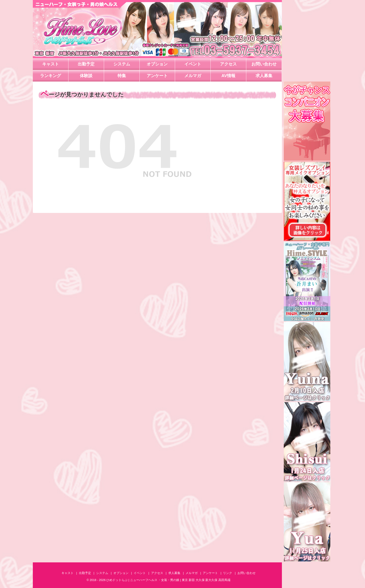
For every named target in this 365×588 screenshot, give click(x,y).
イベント (193, 64)
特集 (122, 76)
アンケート (157, 76)
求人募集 (264, 76)
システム (122, 64)
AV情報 (228, 76)
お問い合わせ (264, 64)
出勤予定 (86, 64)
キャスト (51, 64)
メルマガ (193, 76)
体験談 (86, 76)
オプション (157, 64)
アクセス (228, 64)
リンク (228, 573)
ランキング (51, 76)
